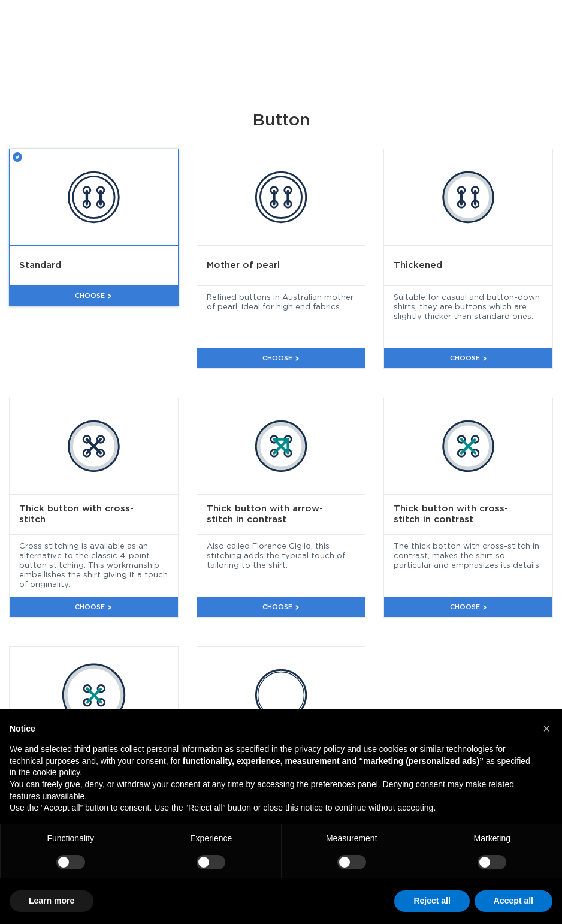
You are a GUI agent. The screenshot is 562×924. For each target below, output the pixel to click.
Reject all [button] (432, 901)
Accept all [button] (513, 901)
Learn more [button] (52, 901)
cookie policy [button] (56, 772)
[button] (546, 729)
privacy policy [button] (319, 749)
